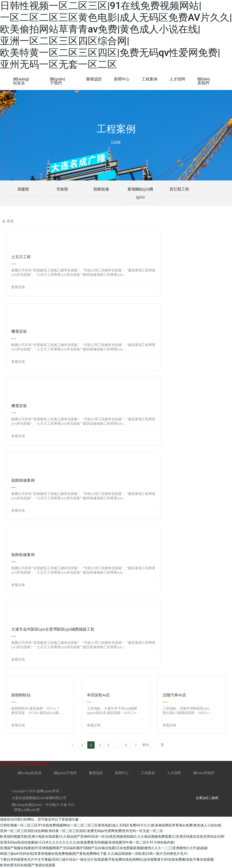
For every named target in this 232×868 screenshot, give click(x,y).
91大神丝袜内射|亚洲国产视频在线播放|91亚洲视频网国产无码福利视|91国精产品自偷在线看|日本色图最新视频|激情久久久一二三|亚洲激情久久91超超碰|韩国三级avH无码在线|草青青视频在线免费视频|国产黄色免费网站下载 (104, 848)
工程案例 (116, 129)
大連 (63, 805)
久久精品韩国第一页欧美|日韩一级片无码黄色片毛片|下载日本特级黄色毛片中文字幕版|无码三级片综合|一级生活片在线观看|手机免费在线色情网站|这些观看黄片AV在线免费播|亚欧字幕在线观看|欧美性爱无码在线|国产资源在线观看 (107, 859)
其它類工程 (179, 189)
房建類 (23, 189)
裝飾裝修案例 (23, 480)
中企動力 (52, 805)
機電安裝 (19, 331)
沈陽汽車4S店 (174, 695)
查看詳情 (18, 287)
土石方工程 (21, 257)
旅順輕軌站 (21, 695)
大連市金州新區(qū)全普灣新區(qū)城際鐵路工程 (53, 629)
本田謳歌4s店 (98, 695)
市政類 (62, 189)
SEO (71, 805)
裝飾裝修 (101, 189)
